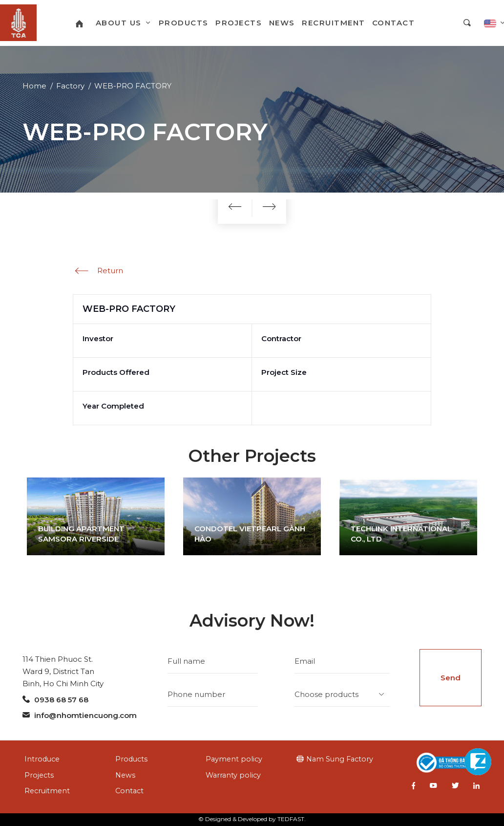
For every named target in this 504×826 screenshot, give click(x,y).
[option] (96, 516)
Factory (70, 86)
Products (131, 759)
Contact (129, 791)
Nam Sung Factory (340, 759)
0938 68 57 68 (55, 700)
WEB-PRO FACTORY (133, 86)
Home (34, 86)
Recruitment (47, 791)
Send (451, 678)
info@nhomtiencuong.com (80, 715)
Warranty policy (233, 775)
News (125, 775)
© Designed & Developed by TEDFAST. (252, 819)
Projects (39, 775)
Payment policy (234, 759)
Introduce (42, 759)
